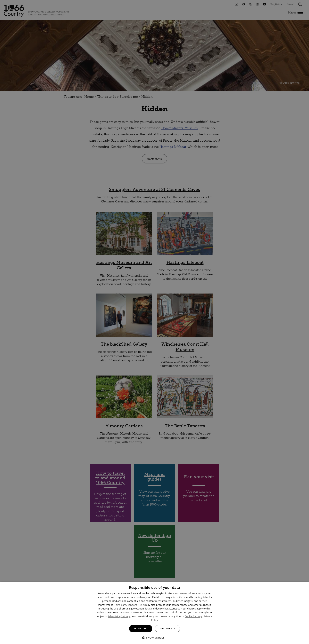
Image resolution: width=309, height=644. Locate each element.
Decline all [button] (167, 628)
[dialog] (154, 613)
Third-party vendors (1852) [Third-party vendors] (129, 605)
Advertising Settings (119, 616)
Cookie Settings (193, 616)
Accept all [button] (141, 628)
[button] (155, 637)
